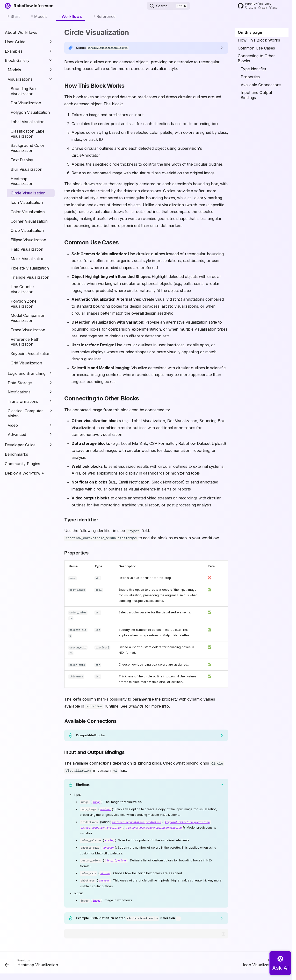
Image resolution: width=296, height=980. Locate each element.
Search (162, 6)
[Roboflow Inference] (8, 6)
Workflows (72, 16)
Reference (106, 16)
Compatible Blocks (90, 734)
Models (41, 16)
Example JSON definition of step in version (128, 915)
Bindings (83, 783)
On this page (250, 32)
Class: (102, 48)
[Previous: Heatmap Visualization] (33, 961)
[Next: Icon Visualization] (264, 961)
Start (15, 16)
